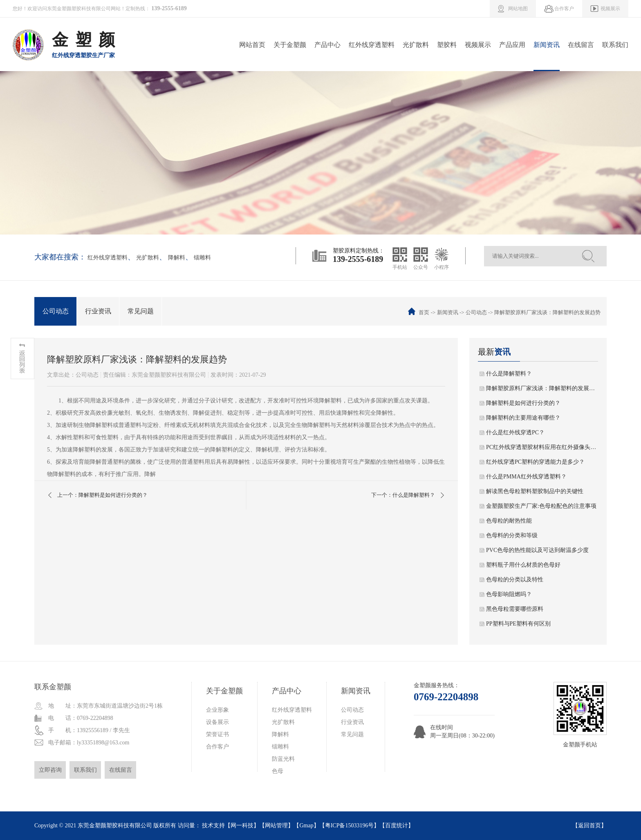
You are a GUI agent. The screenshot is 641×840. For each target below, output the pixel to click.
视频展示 (478, 45)
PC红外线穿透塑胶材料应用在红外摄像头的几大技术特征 (542, 447)
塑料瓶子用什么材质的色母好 (523, 565)
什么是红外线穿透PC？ (515, 432)
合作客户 (217, 747)
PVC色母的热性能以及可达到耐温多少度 (537, 550)
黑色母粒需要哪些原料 (515, 609)
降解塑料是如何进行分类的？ (523, 403)
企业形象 (217, 710)
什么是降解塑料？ (509, 374)
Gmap (306, 825)
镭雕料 (202, 258)
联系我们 (615, 45)
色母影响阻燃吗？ (509, 594)
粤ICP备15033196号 (350, 825)
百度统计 (397, 825)
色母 (278, 771)
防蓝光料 (283, 759)
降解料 (177, 258)
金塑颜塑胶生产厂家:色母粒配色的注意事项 (541, 506)
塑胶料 (447, 45)
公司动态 (56, 311)
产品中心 (327, 45)
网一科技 (242, 825)
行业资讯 (98, 311)
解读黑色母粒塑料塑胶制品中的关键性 (535, 491)
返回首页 (589, 825)
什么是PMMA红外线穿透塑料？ (526, 477)
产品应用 (512, 45)
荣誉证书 (217, 734)
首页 (424, 312)
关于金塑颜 (290, 45)
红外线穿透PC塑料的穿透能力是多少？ (535, 462)
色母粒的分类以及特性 (515, 580)
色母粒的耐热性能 (509, 521)
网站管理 (276, 825)
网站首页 (252, 45)
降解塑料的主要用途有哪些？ (523, 418)
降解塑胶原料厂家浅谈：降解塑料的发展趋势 (542, 388)
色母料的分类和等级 (512, 535)
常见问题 (141, 311)
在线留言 (581, 45)
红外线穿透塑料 (372, 45)
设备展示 (217, 722)
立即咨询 (50, 770)
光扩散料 (416, 45)
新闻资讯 (547, 45)
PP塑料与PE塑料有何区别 (518, 624)
